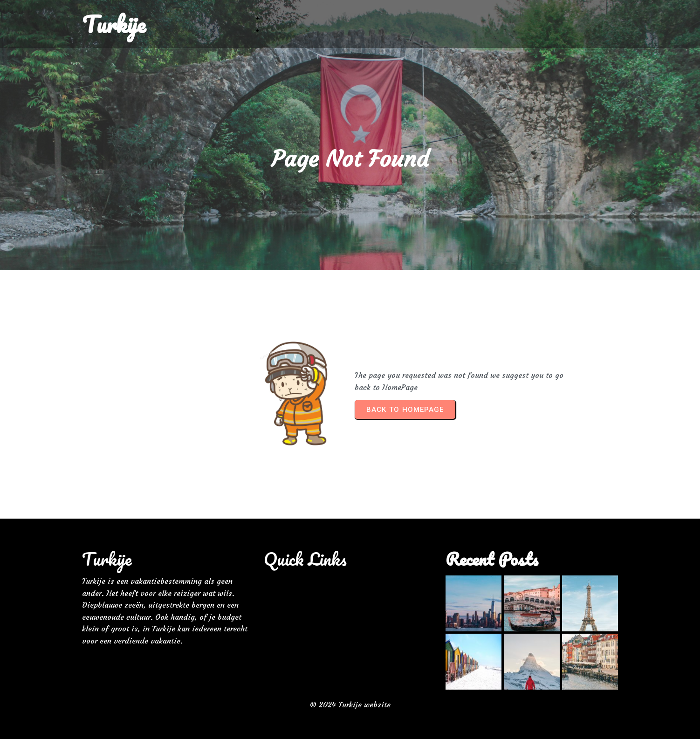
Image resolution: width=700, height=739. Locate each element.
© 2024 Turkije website (350, 705)
